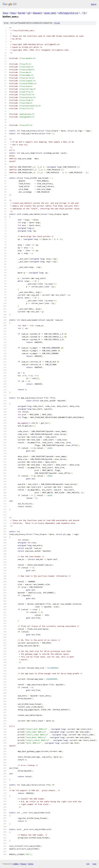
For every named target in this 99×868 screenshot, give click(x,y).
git (29, 13)
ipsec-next (50, 13)
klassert (37, 13)
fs (84, 13)
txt (88, 864)
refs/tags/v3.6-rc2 (68, 13)
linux (5, 13)
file (57, 23)
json (94, 864)
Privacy (23, 864)
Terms (31, 864)
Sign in (94, 4)
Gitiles (16, 864)
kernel (22, 13)
